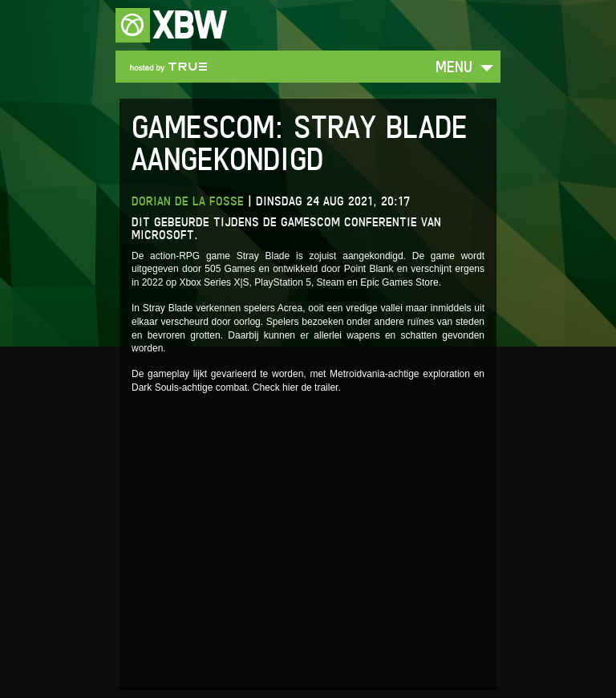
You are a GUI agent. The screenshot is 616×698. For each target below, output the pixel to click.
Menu (454, 66)
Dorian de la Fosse (188, 201)
